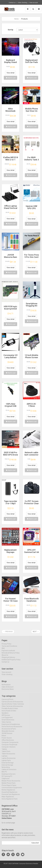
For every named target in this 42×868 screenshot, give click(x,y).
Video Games (6, 724)
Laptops (5, 758)
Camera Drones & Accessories (12, 703)
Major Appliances (8, 798)
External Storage (8, 764)
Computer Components (10, 744)
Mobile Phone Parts (9, 785)
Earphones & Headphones (11, 726)
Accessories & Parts (9, 731)
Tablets (4, 751)
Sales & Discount (8, 689)
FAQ (3, 650)
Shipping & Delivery (8, 659)
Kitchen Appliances (8, 792)
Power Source (7, 740)
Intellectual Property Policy (11, 661)
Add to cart (11, 78)
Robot (4, 737)
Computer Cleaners (9, 749)
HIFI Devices (6, 717)
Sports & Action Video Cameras (13, 706)
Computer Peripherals (9, 746)
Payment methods (8, 652)
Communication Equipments (12, 789)
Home (16, 19)
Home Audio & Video (9, 712)
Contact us (12, 3)
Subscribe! (35, 845)
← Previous (8, 632)
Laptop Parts (6, 762)
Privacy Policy (6, 646)
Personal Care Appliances (11, 796)
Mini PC (4, 774)
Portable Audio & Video (10, 710)
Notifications (6, 686)
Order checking (22, 3)
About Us (5, 657)
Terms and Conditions (9, 648)
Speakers (5, 715)
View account (34, 3)
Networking (6, 769)
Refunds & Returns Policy (11, 655)
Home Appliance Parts (10, 801)
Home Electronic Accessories (12, 728)
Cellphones (6, 780)
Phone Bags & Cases (9, 787)
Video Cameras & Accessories (12, 708)
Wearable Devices (8, 733)
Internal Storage (7, 767)
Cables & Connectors (9, 771)
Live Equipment (7, 719)
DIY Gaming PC (7, 778)
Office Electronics (8, 742)
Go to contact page (8, 824)
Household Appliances (10, 794)
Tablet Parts (6, 753)
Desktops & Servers (9, 776)
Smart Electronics (8, 722)
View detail (10, 73)
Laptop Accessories (9, 760)
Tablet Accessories (8, 755)
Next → (36, 632)
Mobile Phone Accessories (11, 783)
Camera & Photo (8, 701)
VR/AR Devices (7, 735)
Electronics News (8, 691)
